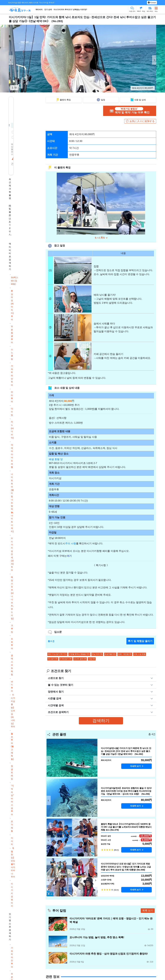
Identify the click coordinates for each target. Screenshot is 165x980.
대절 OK (92, 659)
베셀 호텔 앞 (56, 460)
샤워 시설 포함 (140, 655)
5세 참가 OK (53, 659)
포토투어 (12, 644)
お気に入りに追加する (142, 121)
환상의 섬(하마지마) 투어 (12, 305)
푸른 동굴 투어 (12, 334)
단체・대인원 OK (125, 655)
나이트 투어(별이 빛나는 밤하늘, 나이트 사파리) (12, 503)
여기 (69, 557)
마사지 (12, 841)
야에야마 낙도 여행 (12, 456)
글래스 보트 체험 (12, 665)
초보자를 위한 (110, 655)
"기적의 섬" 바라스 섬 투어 (12, 800)
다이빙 (12, 412)
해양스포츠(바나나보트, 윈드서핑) (12, 598)
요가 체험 (12, 826)
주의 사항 (71, 544)
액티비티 (39, 10)
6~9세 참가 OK (66, 659)
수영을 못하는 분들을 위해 (79, 655)
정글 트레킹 (12, 772)
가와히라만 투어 (12, 375)
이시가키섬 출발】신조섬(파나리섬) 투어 (13, 711)
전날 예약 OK (97, 655)
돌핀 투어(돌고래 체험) (12, 746)
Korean (153, 3)
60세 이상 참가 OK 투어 (57, 655)
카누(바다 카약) (12, 430)
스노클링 (12, 354)
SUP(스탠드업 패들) (14, 281)
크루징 (12, 629)
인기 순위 (48, 10)
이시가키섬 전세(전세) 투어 (12, 554)
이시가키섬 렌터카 (12, 895)
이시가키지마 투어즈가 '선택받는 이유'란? (70, 10)
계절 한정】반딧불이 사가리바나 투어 (13, 862)
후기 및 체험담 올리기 (140, 642)
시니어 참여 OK (80, 659)
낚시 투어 (12, 686)
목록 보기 (148, 911)
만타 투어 (12, 397)
